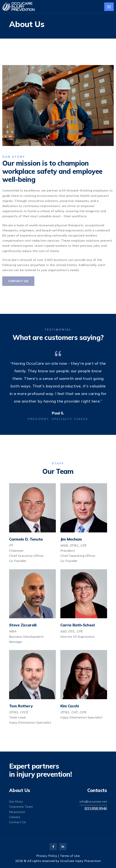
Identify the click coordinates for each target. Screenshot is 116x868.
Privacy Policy (47, 856)
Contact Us (18, 281)
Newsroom (17, 812)
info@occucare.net (93, 801)
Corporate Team (21, 807)
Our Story (16, 801)
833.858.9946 (96, 808)
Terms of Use (70, 856)
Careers (15, 817)
